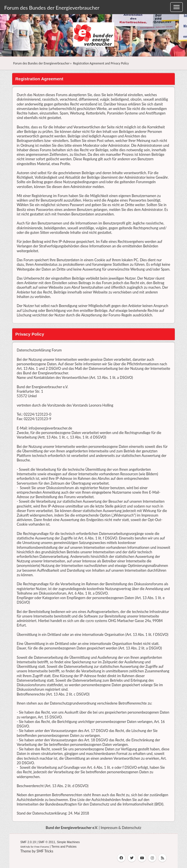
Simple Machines (68, 842)
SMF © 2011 (47, 842)
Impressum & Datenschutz (121, 828)
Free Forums (42, 847)
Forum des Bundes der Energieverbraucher (52, 8)
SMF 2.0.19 (28, 842)
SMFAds (25, 847)
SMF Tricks (45, 851)
